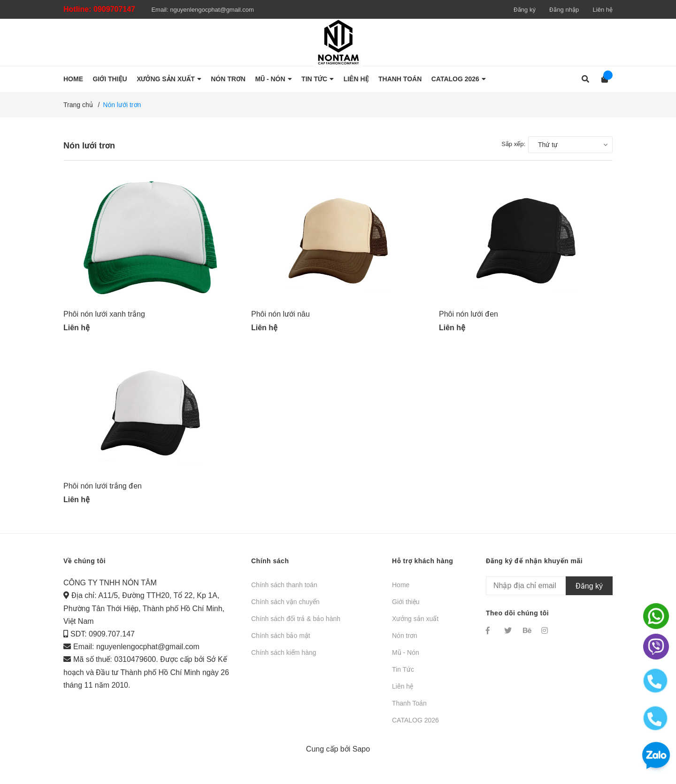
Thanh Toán (409, 708)
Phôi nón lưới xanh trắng (104, 316)
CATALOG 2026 (415, 725)
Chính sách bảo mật (281, 641)
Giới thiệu (406, 607)
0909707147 (114, 9)
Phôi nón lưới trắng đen (103, 491)
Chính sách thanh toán (284, 590)
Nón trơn (405, 641)
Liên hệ (603, 10)
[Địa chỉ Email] (549, 591)
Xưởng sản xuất (415, 624)
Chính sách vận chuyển (285, 607)
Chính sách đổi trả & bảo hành (296, 624)
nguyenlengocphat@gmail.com (212, 10)
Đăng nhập (564, 10)
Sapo (361, 754)
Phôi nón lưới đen (469, 316)
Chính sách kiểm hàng (284, 658)
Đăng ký (525, 10)
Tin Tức (403, 675)
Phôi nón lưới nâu (280, 316)
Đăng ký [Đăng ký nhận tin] (589, 591)
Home (401, 590)
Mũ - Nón (406, 658)
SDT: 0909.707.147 (103, 639)
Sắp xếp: (513, 144)
